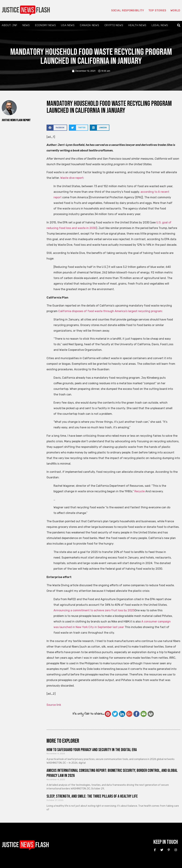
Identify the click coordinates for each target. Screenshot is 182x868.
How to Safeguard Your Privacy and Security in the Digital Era (92, 750)
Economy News (45, 25)
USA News (68, 25)
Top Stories (157, 10)
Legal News (160, 25)
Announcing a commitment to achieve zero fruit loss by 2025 (94, 610)
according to (149, 192)
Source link (54, 705)
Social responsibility (128, 10)
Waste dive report (72, 178)
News (26, 25)
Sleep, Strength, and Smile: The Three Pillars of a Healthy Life (92, 796)
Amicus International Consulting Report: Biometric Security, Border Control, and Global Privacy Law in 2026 (112, 773)
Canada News (90, 25)
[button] (179, 25)
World (175, 10)
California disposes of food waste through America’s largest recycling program (110, 311)
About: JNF (10, 25)
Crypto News (114, 25)
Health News (137, 25)
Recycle (140, 491)
